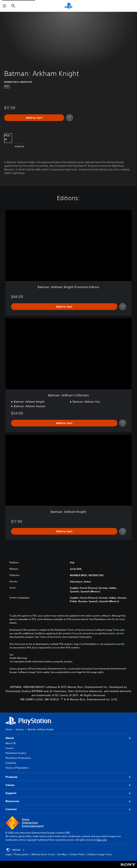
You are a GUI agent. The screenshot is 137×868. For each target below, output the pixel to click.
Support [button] (68, 793)
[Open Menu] (5, 6)
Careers (10, 748)
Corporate (11, 763)
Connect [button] (68, 809)
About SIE (11, 743)
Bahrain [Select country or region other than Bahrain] (15, 850)
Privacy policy (21, 854)
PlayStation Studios (16, 753)
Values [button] (68, 785)
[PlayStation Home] (68, 6)
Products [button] (68, 777)
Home (9, 729)
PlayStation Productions (18, 758)
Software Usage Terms (100, 854)
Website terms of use (43, 854)
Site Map (62, 854)
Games (20, 729)
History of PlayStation (17, 768)
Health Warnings (18, 658)
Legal (8, 854)
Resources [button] (68, 801)
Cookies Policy (77, 854)
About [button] (68, 738)
